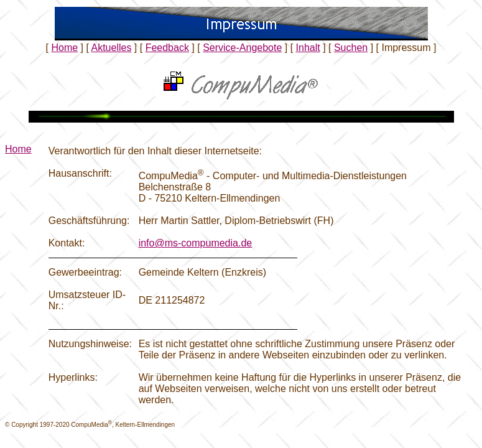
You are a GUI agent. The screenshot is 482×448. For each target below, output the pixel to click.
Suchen (351, 48)
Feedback (167, 48)
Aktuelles (111, 48)
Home (64, 48)
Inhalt (308, 48)
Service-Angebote (242, 48)
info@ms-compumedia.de (196, 243)
